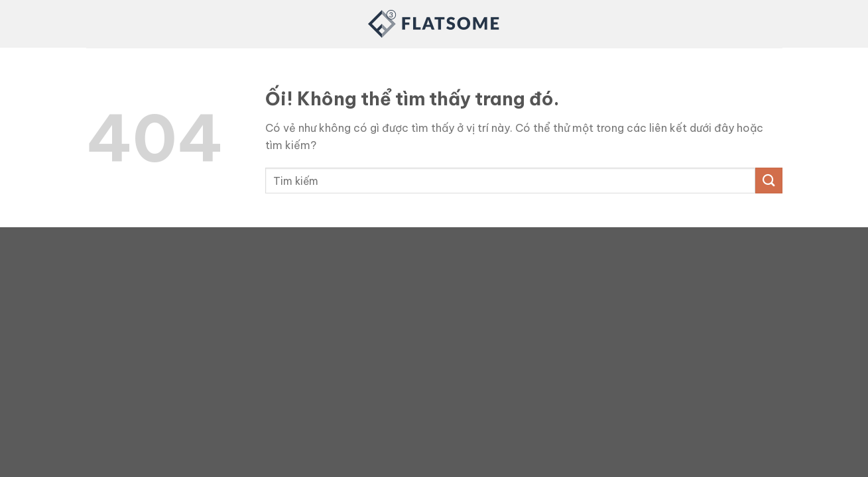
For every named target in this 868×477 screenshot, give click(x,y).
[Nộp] (769, 181)
